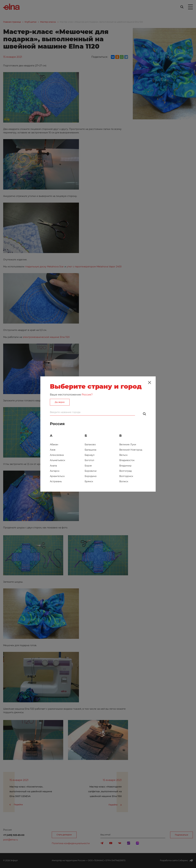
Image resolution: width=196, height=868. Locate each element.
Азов (53, 450)
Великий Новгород (131, 450)
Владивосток (127, 460)
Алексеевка (57, 455)
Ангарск (55, 471)
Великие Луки (128, 445)
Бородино (91, 476)
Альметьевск (57, 460)
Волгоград (125, 471)
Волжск (124, 481)
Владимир (125, 466)
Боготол (89, 460)
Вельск (123, 455)
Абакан (54, 445)
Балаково (90, 445)
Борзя (88, 466)
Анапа (53, 466)
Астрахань (56, 481)
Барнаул (90, 455)
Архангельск (57, 476)
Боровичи (91, 471)
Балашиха (90, 450)
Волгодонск (126, 476)
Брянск (89, 481)
